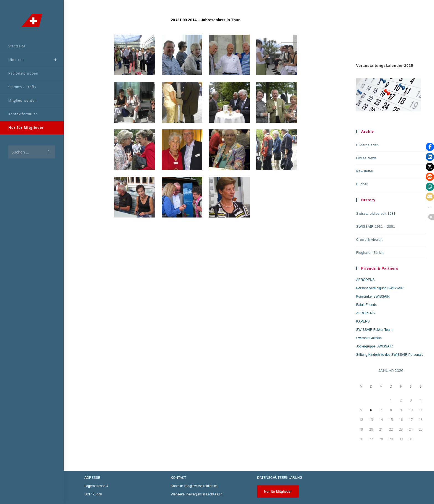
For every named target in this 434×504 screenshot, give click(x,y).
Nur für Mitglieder (278, 492)
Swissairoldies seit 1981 (376, 214)
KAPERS (363, 321)
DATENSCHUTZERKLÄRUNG (280, 478)
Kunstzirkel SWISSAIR (373, 296)
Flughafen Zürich (370, 253)
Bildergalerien (368, 145)
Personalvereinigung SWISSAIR (380, 288)
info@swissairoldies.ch (201, 486)
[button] (430, 147)
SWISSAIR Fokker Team (374, 330)
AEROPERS (365, 313)
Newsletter (365, 171)
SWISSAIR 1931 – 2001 (376, 227)
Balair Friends (366, 305)
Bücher (362, 184)
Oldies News (366, 158)
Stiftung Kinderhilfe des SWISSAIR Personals (390, 355)
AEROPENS (365, 280)
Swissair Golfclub (369, 338)
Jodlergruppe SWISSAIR (374, 346)
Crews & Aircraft (370, 240)
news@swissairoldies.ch (204, 494)
